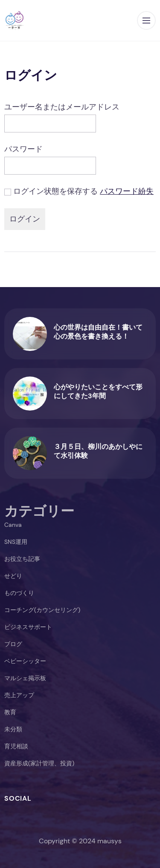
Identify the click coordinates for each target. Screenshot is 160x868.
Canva (13, 525)
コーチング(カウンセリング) (42, 610)
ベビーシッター (25, 661)
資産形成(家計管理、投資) (39, 763)
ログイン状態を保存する (55, 191)
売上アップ (19, 695)
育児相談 (16, 746)
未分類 (13, 729)
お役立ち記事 (22, 559)
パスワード (23, 149)
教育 (10, 712)
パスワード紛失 (127, 191)
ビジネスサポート (28, 627)
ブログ (13, 644)
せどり (13, 576)
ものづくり (19, 593)
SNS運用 (16, 542)
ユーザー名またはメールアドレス (62, 107)
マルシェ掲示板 (25, 678)
